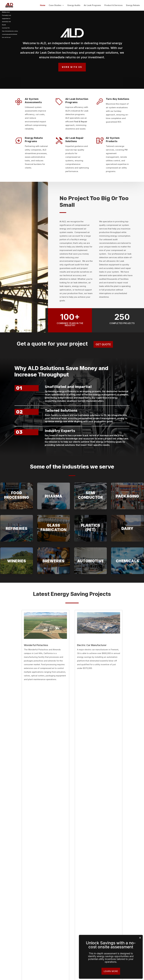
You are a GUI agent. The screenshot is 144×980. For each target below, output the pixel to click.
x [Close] (140, 938)
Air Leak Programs (92, 5)
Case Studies (55, 5)
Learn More (111, 971)
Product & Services (114, 5)
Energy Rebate (133, 5)
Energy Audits (74, 5)
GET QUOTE (103, 344)
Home (43, 5)
